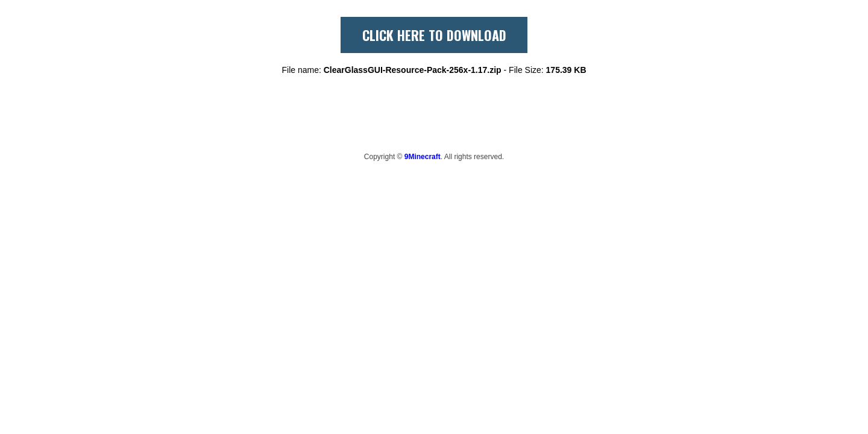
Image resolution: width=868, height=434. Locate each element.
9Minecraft (423, 157)
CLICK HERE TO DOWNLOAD (434, 35)
